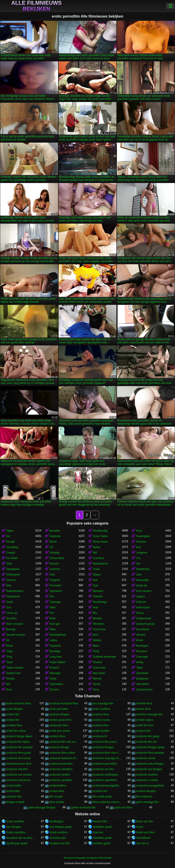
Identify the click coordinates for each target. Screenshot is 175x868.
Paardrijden (143, 536)
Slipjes (97, 575)
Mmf (95, 635)
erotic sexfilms (101, 709)
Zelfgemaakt (144, 618)
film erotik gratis (102, 797)
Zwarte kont (13, 673)
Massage (55, 673)
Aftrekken (99, 624)
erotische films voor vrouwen (107, 753)
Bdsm (10, 646)
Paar (96, 607)
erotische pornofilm (61, 764)
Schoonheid (57, 558)
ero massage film (103, 703)
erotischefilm (14, 786)
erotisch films (57, 736)
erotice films (143, 709)
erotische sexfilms (147, 775)
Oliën (53, 629)
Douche (54, 690)
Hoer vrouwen (15, 624)
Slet (9, 586)
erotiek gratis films (60, 720)
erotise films (57, 791)
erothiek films (144, 703)
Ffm (52, 613)
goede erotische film (83, 808)
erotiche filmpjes (59, 714)
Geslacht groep (145, 624)
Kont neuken (144, 591)
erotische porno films (19, 764)
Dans (96, 690)
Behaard (98, 591)
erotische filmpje (59, 747)
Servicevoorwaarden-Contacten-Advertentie (87, 858)
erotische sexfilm (60, 775)
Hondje (10, 542)
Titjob (139, 668)
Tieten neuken (15, 668)
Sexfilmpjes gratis (17, 843)
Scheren (141, 542)
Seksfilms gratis (102, 827)
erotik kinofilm (101, 731)
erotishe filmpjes (146, 791)
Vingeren (55, 580)
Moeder (97, 618)
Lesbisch (55, 569)
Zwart (10, 602)
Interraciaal (143, 607)
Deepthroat (143, 569)
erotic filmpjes (14, 709)
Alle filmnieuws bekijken (36, 6)
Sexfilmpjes (56, 821)
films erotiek (57, 802)
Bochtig (11, 629)
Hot (138, 564)
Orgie (9, 651)
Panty (53, 679)
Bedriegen (142, 646)
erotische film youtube (19, 747)
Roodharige (100, 602)
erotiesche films (59, 725)
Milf (95, 553)
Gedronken (56, 684)
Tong (9, 657)
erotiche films (101, 714)
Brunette (55, 531)
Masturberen (100, 564)
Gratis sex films (145, 832)
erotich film (13, 714)
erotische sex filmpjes (149, 769)
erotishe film (100, 791)
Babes (97, 547)
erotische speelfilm (61, 780)
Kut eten (11, 618)
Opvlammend (144, 690)
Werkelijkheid (58, 635)
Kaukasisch (13, 596)
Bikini (96, 646)
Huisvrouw (99, 629)
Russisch (142, 651)
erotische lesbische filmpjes (64, 758)
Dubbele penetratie (104, 657)
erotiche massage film (149, 714)
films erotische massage (107, 802)
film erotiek (56, 797)
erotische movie (146, 758)
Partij (96, 651)
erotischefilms (58, 786)
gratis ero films (123, 808)
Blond (53, 542)
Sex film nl (142, 843)
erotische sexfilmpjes (105, 775)
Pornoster (55, 586)
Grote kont (99, 668)
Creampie (142, 657)
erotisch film (143, 731)
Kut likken (12, 558)
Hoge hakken (58, 662)
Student (97, 662)
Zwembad (142, 673)
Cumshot (98, 558)
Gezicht (11, 580)
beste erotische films (19, 703)
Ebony (140, 613)
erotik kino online (60, 731)
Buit (138, 547)
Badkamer (142, 679)
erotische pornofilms (105, 764)
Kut (8, 536)
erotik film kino (145, 725)
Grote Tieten (100, 536)
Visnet (97, 684)
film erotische (144, 797)
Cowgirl (11, 553)
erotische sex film (103, 769)
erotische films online (62, 753)
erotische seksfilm (17, 769)
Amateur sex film (60, 843)
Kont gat (55, 624)
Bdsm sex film (145, 821)
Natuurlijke (143, 580)
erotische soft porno (18, 780)
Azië (52, 575)
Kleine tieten (100, 542)
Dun (9, 607)
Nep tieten (99, 673)
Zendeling (12, 547)
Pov (52, 596)
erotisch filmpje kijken (19, 736)
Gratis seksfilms (16, 832)
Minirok (97, 679)
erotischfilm (13, 791)
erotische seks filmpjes (150, 764)
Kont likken (143, 629)
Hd (51, 547)
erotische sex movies (19, 775)
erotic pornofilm (59, 709)
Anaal (96, 569)
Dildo (53, 607)
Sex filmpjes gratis (60, 827)
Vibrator (141, 635)
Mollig (140, 662)
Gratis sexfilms (15, 821)
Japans (140, 596)
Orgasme (55, 646)
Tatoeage (55, 602)
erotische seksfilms (61, 769)
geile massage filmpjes (42, 808)
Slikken (97, 640)
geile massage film (147, 802)
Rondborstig (100, 531)
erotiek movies (102, 720)
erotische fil (100, 736)
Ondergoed (13, 575)
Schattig (54, 553)
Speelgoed (13, 569)
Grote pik (142, 586)
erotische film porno (105, 742)
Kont (139, 531)
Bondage (55, 651)
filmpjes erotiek (15, 802)
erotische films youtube (150, 753)
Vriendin (98, 596)
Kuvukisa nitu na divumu (21, 838)
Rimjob (10, 679)
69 (8, 640)
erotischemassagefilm (106, 786)
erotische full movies (19, 758)
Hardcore (55, 536)
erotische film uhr (146, 742)
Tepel (9, 662)
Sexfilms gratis (102, 843)
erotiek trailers (145, 720)
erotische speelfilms (105, 780)
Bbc (95, 613)
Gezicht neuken (16, 635)
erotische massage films (107, 758)
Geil (95, 580)
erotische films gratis (19, 753)
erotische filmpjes (103, 747)
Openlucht (56, 591)
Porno (140, 827)
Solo (95, 586)
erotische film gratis (148, 736)
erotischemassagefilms (150, 786)
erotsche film (14, 797)
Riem (53, 618)
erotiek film (13, 720)
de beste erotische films (64, 703)
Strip (9, 564)
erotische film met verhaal (64, 742)
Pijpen (10, 531)
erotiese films (101, 725)
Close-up (12, 613)
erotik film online (16, 731)
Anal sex (98, 832)
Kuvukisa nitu (58, 838)
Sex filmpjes (14, 827)
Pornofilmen (143, 838)
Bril (8, 684)
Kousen (54, 564)
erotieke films (14, 725)
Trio (138, 558)
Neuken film (100, 821)
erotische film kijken (18, 742)
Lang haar (56, 657)
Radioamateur (15, 591)
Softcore (141, 602)
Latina (53, 640)
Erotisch (54, 668)
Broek (140, 640)
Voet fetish (142, 684)
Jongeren (142, 553)
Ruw (9, 690)
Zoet (139, 575)
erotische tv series (147, 780)
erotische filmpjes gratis (150, 747)
